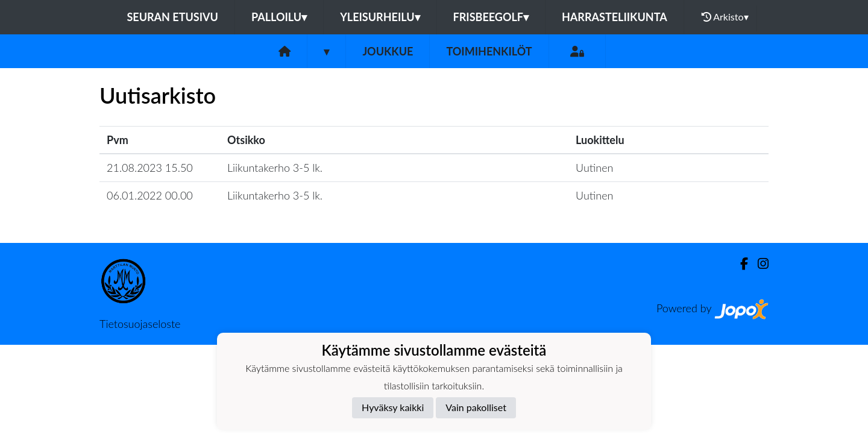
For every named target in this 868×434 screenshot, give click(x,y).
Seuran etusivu (172, 17)
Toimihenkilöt (489, 51)
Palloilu (279, 17)
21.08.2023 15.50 (150, 168)
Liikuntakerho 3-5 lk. (275, 168)
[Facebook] (739, 264)
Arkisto (725, 17)
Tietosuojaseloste (140, 324)
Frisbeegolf (491, 17)
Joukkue (388, 51)
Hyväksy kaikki (393, 407)
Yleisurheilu (380, 17)
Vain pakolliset (476, 407)
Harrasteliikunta (615, 17)
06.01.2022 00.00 (150, 195)
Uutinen (594, 168)
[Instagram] (758, 264)
